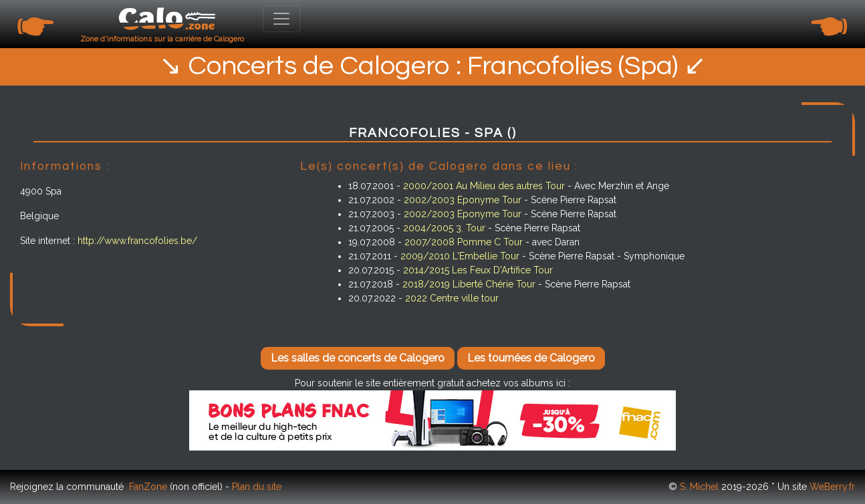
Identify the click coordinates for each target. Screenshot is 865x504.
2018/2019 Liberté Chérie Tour (469, 284)
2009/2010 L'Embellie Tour (460, 256)
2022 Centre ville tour (452, 298)
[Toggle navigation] (281, 19)
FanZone (148, 487)
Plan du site (257, 487)
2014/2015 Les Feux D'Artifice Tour (478, 270)
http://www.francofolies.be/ (137, 241)
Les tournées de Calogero (531, 358)
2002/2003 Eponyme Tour (463, 200)
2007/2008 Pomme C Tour (464, 242)
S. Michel (699, 487)
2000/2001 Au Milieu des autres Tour (484, 186)
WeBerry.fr (832, 487)
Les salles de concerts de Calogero (358, 358)
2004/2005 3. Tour (444, 228)
